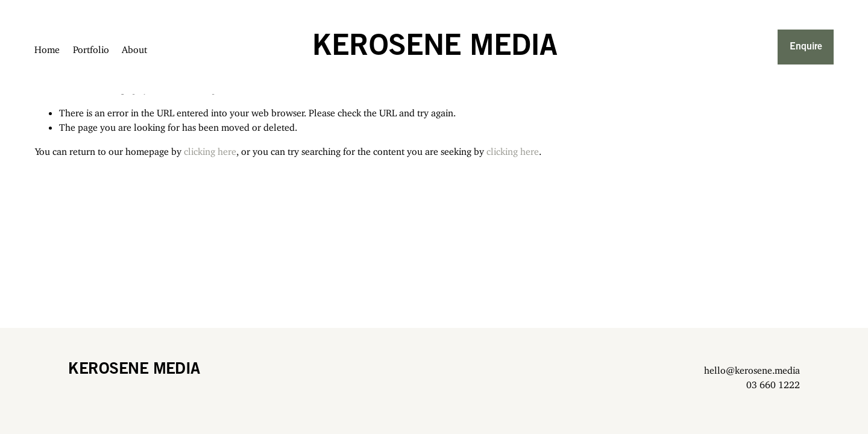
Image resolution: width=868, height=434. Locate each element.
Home (48, 47)
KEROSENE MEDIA (434, 47)
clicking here (210, 149)
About (135, 47)
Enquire (805, 47)
